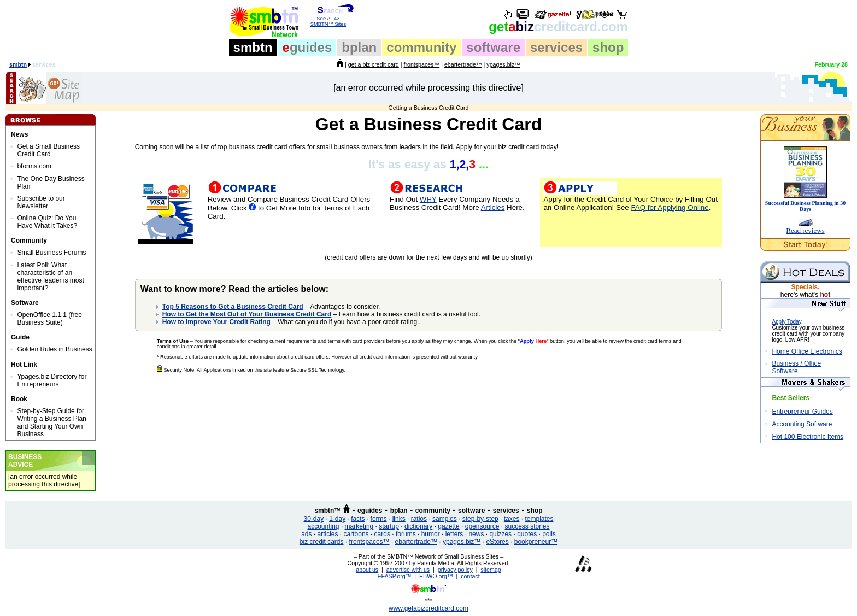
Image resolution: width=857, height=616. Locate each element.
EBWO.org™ (436, 576)
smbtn (253, 47)
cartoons (356, 534)
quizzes (500, 534)
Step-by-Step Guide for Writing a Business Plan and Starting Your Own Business (52, 423)
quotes (527, 534)
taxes (512, 519)
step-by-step (480, 519)
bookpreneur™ (536, 542)
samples (445, 519)
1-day (337, 519)
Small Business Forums (51, 253)
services (556, 47)
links (399, 519)
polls (549, 534)
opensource (482, 526)
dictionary (418, 526)
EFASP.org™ (394, 576)
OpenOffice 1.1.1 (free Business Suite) (49, 319)
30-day (313, 519)
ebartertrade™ (463, 64)
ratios (419, 519)
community (421, 47)
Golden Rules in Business (54, 349)
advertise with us (408, 570)
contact (470, 576)
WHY (428, 199)
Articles (493, 207)
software (493, 47)
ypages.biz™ (503, 64)
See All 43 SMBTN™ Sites (328, 19)
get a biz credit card (374, 64)
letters (454, 534)
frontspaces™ (421, 64)
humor (431, 534)
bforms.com (34, 166)
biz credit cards (322, 542)
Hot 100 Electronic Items (808, 437)
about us (367, 570)
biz (558, 27)
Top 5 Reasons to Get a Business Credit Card (233, 307)
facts (358, 519)
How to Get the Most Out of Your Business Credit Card (247, 314)
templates (539, 519)
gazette (448, 526)
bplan (359, 47)
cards (382, 534)
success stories (527, 526)
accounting (324, 526)
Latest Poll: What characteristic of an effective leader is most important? (51, 277)
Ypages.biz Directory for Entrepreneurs (52, 380)
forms (379, 519)
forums (406, 534)
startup (389, 526)
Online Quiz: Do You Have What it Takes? (47, 222)
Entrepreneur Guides (802, 412)
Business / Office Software (796, 367)
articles (328, 534)
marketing (359, 526)
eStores (497, 542)
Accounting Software (802, 424)
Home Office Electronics (807, 351)
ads (306, 534)
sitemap (491, 570)
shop (608, 47)
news (476, 534)
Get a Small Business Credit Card (48, 150)
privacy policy (455, 570)
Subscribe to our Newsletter (41, 202)
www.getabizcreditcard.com (428, 608)
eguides (370, 511)
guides (307, 47)
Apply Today (786, 322)
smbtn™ (327, 511)
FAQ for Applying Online (670, 207)
